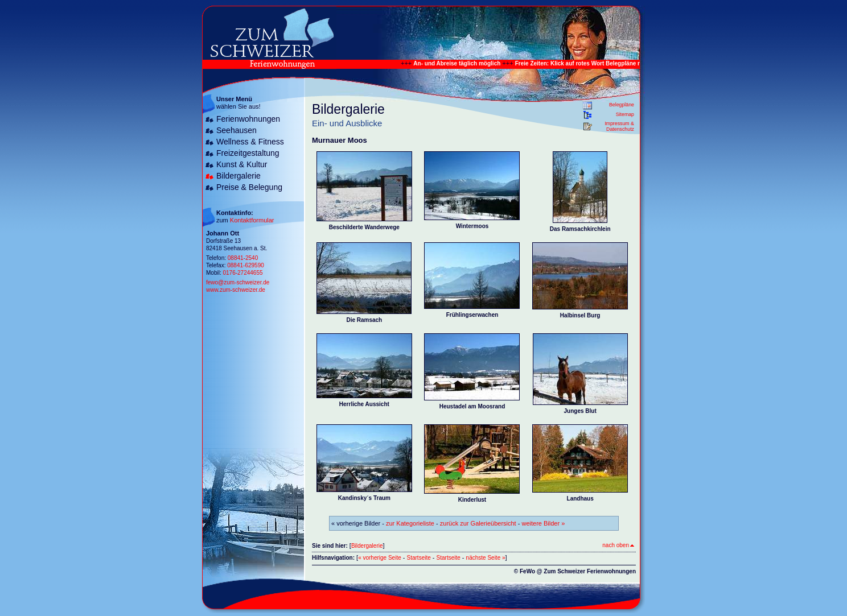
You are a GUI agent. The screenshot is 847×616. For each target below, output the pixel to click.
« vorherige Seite (380, 558)
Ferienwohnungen (248, 119)
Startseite (419, 558)
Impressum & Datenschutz (619, 126)
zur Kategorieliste (410, 523)
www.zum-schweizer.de (236, 290)
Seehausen (237, 130)
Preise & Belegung (249, 187)
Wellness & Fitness (250, 142)
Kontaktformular (252, 220)
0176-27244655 (242, 273)
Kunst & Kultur (242, 164)
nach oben (618, 545)
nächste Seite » (486, 558)
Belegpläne (622, 105)
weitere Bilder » (543, 523)
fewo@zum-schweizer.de (238, 282)
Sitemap (625, 114)
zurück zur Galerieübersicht (478, 523)
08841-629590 (246, 265)
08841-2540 (243, 258)
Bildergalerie (239, 176)
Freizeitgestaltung (248, 153)
